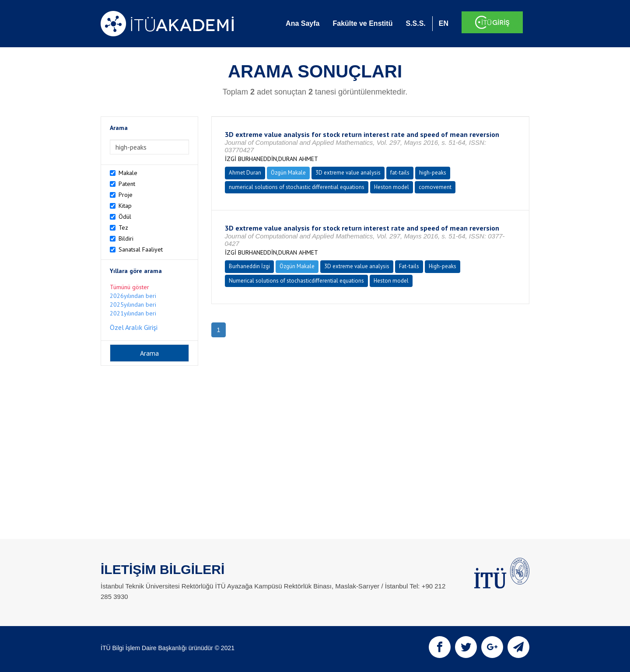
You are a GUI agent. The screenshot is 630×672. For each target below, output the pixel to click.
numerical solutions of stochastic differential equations (297, 187)
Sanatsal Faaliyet (141, 249)
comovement (435, 187)
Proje (126, 195)
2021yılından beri (133, 313)
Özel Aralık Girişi (134, 327)
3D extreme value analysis (348, 173)
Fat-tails (409, 266)
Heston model (392, 187)
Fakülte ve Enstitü (362, 23)
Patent (127, 184)
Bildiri (126, 238)
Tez (123, 227)
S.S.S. (415, 23)
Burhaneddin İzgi (249, 266)
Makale (128, 173)
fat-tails (400, 173)
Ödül (125, 217)
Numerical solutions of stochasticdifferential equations (296, 281)
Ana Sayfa (303, 23)
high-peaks (433, 173)
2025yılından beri (133, 304)
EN (444, 23)
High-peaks (443, 266)
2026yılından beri (133, 296)
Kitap (125, 206)
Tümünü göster (129, 287)
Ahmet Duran (245, 173)
